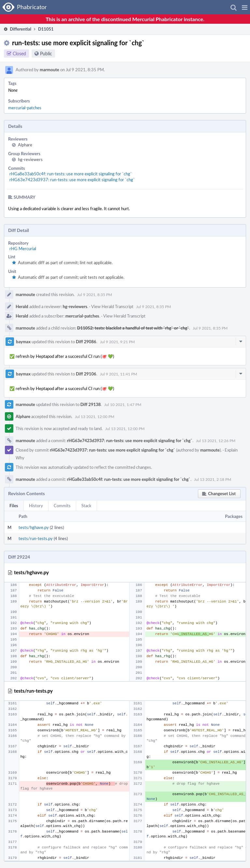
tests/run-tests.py (36, 538)
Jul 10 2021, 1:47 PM (123, 404)
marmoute (49, 70)
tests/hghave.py (34, 527)
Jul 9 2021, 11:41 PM (118, 374)
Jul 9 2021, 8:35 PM (95, 294)
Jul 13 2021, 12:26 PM (216, 441)
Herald (22, 306)
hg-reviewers (30, 159)
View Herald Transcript (112, 306)
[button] (245, 7)
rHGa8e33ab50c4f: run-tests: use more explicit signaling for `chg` (71, 174)
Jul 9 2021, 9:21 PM (117, 342)
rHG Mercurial (23, 249)
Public (46, 54)
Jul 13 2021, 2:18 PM (213, 479)
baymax (23, 342)
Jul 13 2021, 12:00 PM (95, 416)
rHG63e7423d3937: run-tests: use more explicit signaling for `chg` (72, 180)
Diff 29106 (86, 374)
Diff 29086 (86, 342)
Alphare (25, 145)
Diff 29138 (91, 404)
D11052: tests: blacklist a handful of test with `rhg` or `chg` (133, 328)
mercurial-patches (25, 108)
